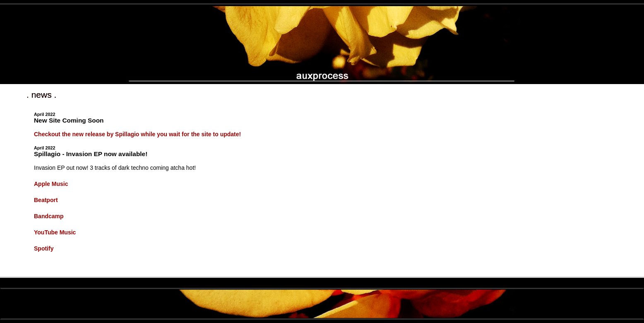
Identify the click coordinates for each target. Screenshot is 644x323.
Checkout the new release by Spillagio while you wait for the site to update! (137, 134)
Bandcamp (49, 216)
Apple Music (51, 184)
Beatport (46, 200)
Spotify (44, 248)
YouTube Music (55, 232)
